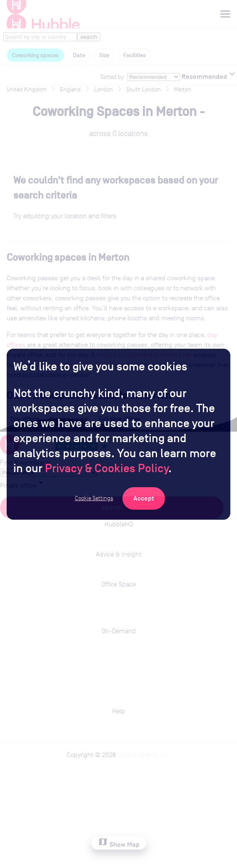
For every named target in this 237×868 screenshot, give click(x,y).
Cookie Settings (94, 498)
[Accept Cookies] (144, 498)
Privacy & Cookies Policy (107, 468)
